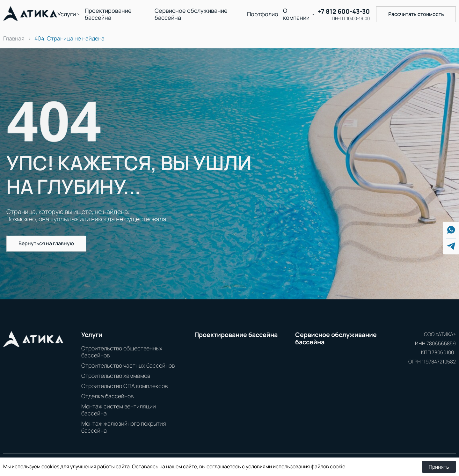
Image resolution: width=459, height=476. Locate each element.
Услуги (67, 14)
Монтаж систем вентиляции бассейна (119, 410)
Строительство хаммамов (116, 376)
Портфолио (263, 14)
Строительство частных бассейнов (128, 365)
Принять (439, 467)
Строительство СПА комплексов (124, 386)
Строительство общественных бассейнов (122, 352)
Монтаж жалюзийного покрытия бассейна (124, 427)
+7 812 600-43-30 (344, 11)
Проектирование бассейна (108, 14)
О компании (296, 14)
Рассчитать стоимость (416, 14)
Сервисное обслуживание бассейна (191, 14)
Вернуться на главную (46, 243)
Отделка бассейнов (107, 396)
